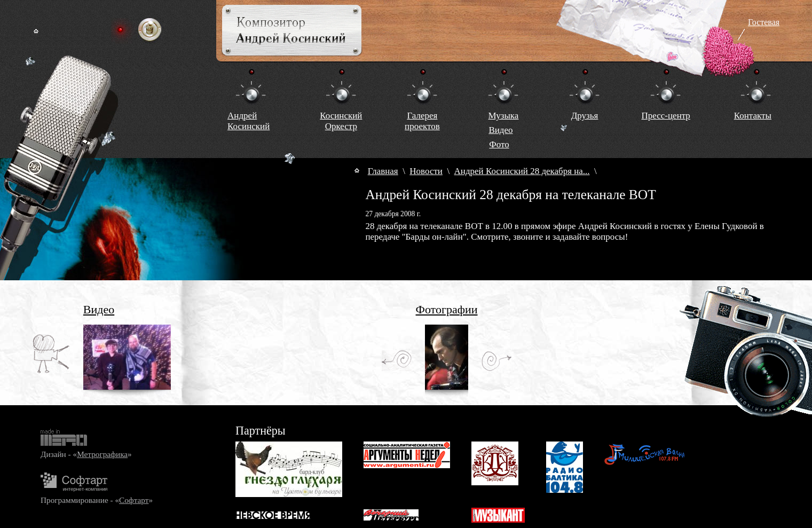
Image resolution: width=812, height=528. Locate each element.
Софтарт (134, 500)
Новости (426, 171)
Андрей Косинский (249, 121)
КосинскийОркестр (341, 121)
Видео (500, 130)
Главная (383, 171)
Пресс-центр (665, 116)
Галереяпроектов (422, 121)
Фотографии (447, 309)
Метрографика (102, 454)
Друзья (585, 116)
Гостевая (764, 22)
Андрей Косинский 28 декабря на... (522, 171)
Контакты (753, 116)
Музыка (504, 116)
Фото (499, 144)
